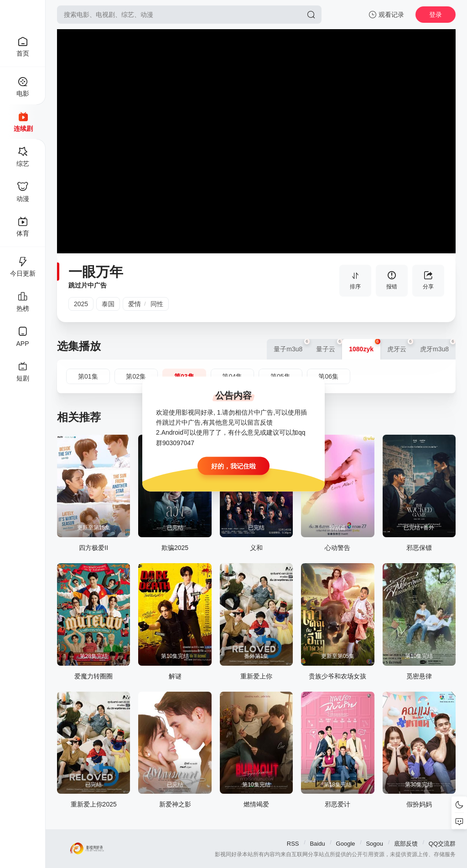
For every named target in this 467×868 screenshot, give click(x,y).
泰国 (108, 304)
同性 (157, 304)
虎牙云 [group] (400, 346)
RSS (293, 844)
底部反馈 (406, 844)
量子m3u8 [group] (291, 346)
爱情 (135, 304)
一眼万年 (96, 272)
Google (346, 844)
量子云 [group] (329, 346)
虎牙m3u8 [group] (438, 346)
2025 (81, 304)
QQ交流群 (442, 844)
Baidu (317, 844)
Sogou (374, 844)
